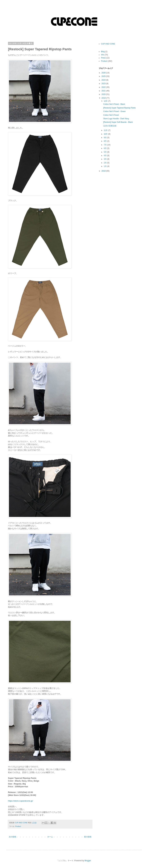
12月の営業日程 (110, 126)
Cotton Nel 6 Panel (111, 115)
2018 (104, 171)
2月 (105, 163)
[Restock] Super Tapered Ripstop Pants (119, 108)
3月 (105, 159)
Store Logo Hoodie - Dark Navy (116, 119)
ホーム (50, 837)
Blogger (88, 861)
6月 (105, 148)
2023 (104, 84)
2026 (104, 73)
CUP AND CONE (108, 44)
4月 (105, 156)
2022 (104, 87)
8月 (105, 141)
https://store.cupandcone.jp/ (21, 801)
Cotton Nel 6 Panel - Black (114, 104)
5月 (105, 152)
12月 (106, 101)
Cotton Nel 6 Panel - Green (114, 111)
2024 (104, 80)
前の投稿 (88, 837)
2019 (104, 98)
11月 (106, 130)
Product (18, 826)
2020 (104, 94)
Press (103, 58)
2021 (104, 91)
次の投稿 (12, 837)
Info (103, 55)
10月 (106, 134)
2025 (104, 76)
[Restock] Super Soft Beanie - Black (118, 122)
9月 (105, 138)
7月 (105, 145)
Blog (103, 52)
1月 (105, 166)
